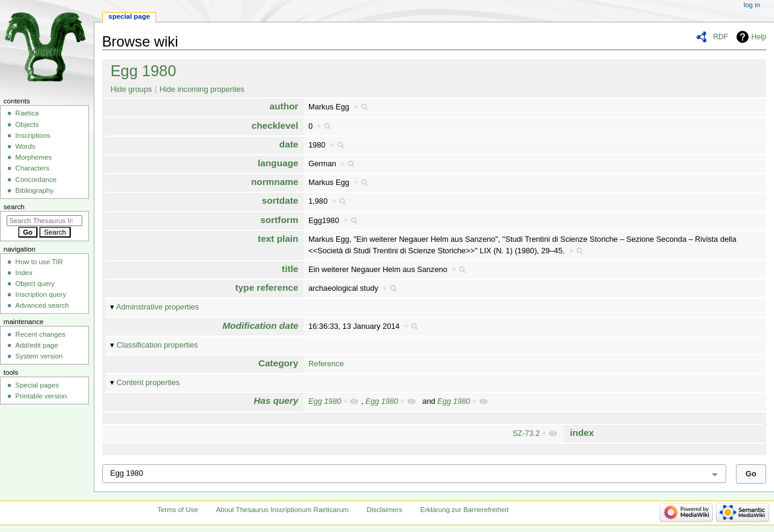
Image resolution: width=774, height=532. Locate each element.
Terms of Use (177, 510)
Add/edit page (37, 345)
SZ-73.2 (526, 433)
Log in (752, 5)
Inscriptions (33, 135)
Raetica (27, 113)
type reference (267, 287)
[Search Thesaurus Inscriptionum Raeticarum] (44, 221)
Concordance (36, 180)
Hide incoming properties (202, 89)
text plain (278, 238)
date (289, 144)
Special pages (37, 385)
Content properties (148, 383)
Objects (27, 125)
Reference (326, 364)
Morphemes (33, 157)
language (278, 163)
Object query (35, 284)
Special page (129, 16)
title (290, 269)
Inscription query (41, 294)
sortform (280, 220)
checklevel (275, 125)
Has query (276, 401)
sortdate (280, 200)
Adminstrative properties (158, 307)
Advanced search (42, 305)
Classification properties (158, 345)
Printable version (41, 396)
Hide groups (131, 89)
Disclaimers (384, 510)
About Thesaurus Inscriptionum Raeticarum (282, 510)
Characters (32, 168)
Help (759, 37)
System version (39, 356)
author (284, 106)
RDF (720, 37)
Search (14, 207)
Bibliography (34, 190)
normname (275, 182)
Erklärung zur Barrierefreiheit (464, 510)
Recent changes (40, 334)
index (582, 433)
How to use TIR (39, 262)
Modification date (260, 326)
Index (24, 273)
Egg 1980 (144, 71)
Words (25, 146)
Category (278, 363)
